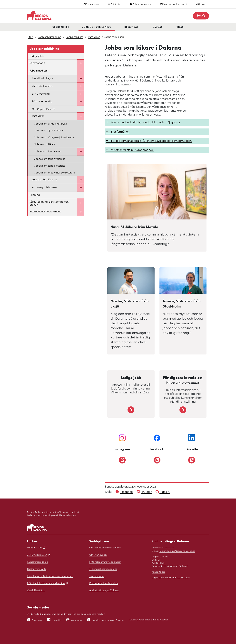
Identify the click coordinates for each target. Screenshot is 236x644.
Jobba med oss (75, 37)
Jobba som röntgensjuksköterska (54, 137)
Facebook (37, 620)
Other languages (140, 4)
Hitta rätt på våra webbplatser (105, 562)
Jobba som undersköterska (51, 124)
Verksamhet (61, 27)
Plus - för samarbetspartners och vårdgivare (50, 576)
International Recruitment (45, 212)
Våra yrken (94, 37)
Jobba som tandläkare (48, 151)
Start (31, 37)
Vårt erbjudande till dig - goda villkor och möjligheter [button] (146, 122)
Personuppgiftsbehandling (104, 583)
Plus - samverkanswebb (174, 4)
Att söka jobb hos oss (44, 187)
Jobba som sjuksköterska (49, 131)
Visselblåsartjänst (36, 590)
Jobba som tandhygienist (50, 159)
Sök (201, 16)
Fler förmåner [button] (120, 132)
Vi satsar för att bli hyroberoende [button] (132, 150)
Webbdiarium (34, 548)
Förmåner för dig (42, 101)
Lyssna (201, 4)
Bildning (35, 195)
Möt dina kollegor (43, 78)
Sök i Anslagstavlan (37, 555)
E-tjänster (114, 4)
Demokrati (132, 27)
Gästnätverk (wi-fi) (37, 569)
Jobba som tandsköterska (50, 166)
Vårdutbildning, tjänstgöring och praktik (49, 203)
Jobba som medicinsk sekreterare (55, 173)
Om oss (157, 27)
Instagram (76, 620)
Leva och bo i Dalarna (45, 180)
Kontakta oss (91, 4)
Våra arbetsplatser (43, 86)
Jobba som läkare (45, 144)
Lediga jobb (37, 56)
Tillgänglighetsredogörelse (103, 569)
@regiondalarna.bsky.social (153, 620)
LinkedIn (56, 620)
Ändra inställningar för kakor (104, 590)
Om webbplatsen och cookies (105, 548)
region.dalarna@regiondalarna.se (177, 551)
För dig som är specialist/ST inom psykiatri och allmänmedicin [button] (151, 141)
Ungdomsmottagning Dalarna (108, 620)
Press (180, 27)
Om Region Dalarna (44, 109)
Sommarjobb (37, 63)
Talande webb (97, 576)
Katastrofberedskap (38, 562)
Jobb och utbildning (97, 27)
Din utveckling (41, 94)
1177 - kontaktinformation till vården (46, 583)
